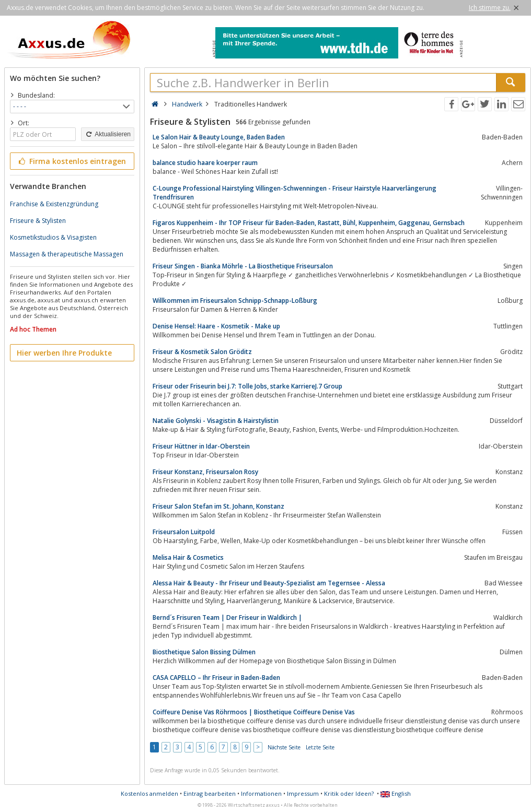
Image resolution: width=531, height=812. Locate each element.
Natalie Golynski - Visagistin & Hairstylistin (216, 421)
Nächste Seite (284, 747)
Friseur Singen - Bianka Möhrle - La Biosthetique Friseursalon (243, 266)
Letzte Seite (320, 747)
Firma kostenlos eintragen (71, 161)
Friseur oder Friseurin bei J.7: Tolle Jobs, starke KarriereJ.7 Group (247, 386)
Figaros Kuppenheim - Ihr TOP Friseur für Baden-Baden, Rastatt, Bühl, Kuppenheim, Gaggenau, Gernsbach (309, 223)
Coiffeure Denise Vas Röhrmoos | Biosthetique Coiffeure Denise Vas (254, 712)
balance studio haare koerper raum (205, 163)
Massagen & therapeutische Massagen (67, 254)
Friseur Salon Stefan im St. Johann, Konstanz (218, 506)
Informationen (261, 793)
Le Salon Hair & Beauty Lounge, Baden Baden (219, 137)
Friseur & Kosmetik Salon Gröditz (202, 352)
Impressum (303, 793)
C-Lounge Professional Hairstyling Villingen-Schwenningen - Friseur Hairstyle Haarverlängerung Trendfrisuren (295, 193)
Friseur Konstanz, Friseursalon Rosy (205, 472)
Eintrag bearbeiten (210, 793)
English (396, 793)
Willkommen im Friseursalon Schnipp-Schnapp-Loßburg (235, 301)
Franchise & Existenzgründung (54, 204)
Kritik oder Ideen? (349, 793)
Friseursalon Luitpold (184, 532)
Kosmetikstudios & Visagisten (53, 237)
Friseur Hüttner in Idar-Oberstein (201, 446)
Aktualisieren (108, 134)
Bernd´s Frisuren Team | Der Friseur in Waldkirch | (227, 617)
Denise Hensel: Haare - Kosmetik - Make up (216, 326)
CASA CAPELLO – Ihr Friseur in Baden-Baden (216, 678)
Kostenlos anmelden (149, 793)
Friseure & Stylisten (38, 221)
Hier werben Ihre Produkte (64, 353)
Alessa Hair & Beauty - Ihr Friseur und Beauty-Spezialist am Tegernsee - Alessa (269, 583)
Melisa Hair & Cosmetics (188, 557)
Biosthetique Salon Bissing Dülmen (204, 652)
